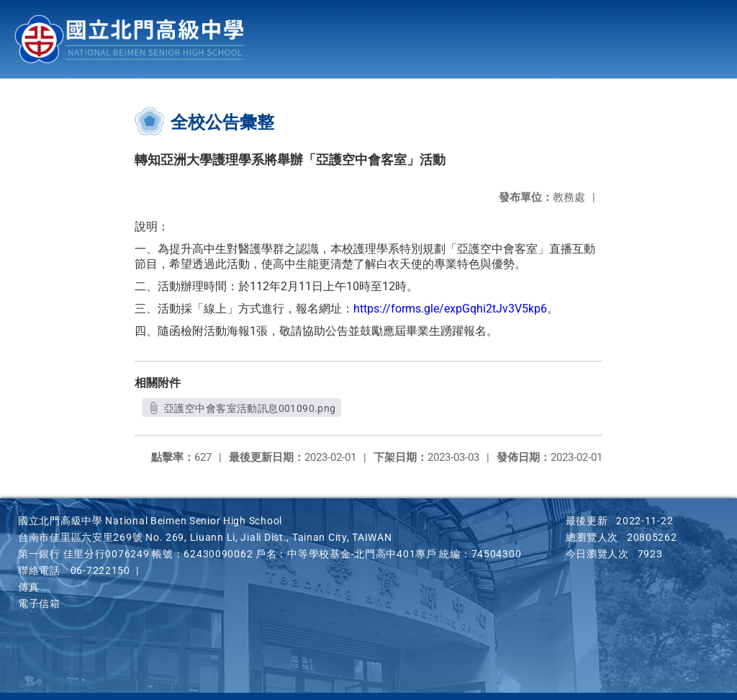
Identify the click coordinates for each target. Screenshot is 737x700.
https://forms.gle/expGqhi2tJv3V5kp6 (450, 309)
